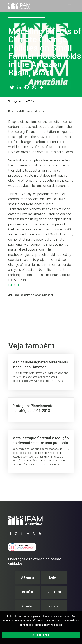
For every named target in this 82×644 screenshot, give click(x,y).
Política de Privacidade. (48, 625)
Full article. (16, 285)
